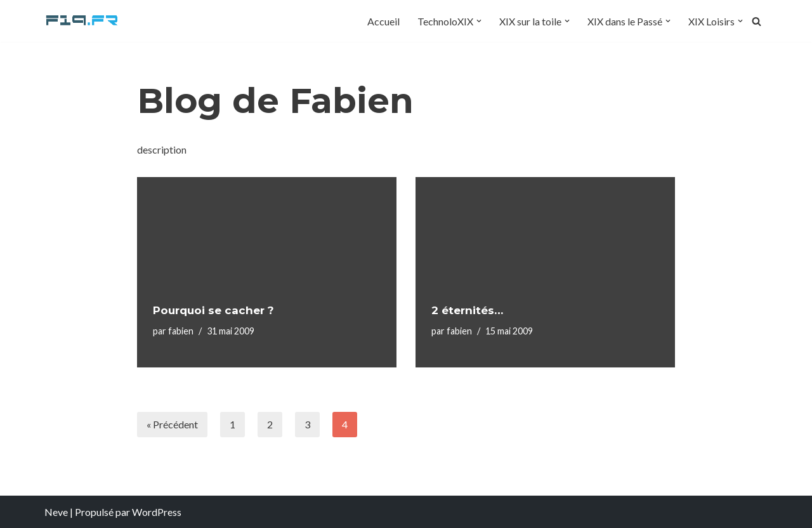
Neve (56, 512)
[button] (479, 21)
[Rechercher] (756, 21)
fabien (181, 331)
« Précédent (172, 424)
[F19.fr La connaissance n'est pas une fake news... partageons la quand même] (82, 21)
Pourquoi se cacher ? (213, 310)
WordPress (157, 512)
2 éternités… (467, 310)
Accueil (383, 21)
